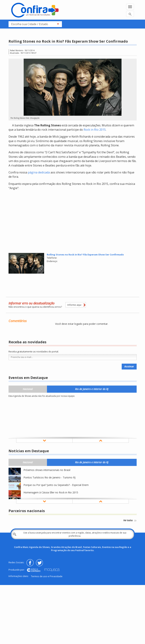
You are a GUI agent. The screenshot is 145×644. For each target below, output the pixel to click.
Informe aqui (74, 305)
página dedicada (39, 172)
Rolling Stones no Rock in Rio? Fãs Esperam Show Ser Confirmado (85, 255)
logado (78, 324)
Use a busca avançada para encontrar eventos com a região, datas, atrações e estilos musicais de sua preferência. (75, 534)
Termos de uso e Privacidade (47, 576)
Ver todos (130, 520)
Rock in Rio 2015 (95, 130)
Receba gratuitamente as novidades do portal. (34, 351)
